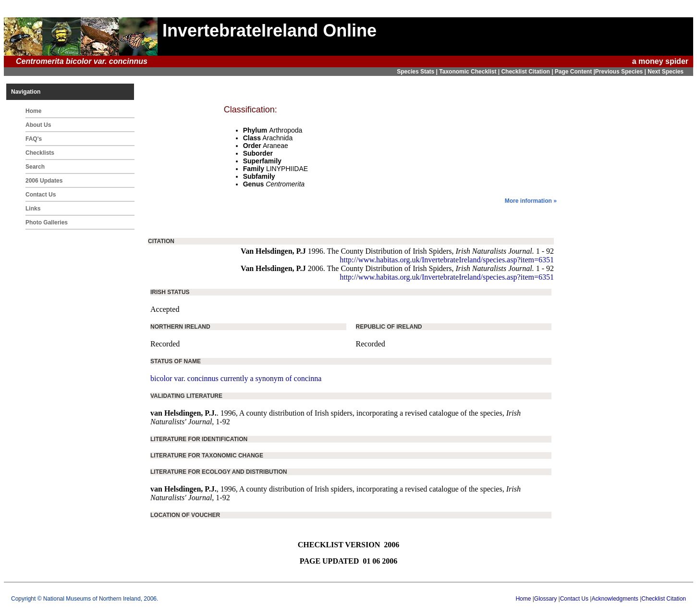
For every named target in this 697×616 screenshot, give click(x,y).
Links (33, 209)
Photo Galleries (47, 222)
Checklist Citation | (528, 72)
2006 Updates (44, 181)
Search (35, 167)
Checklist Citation (664, 599)
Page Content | (575, 72)
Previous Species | (621, 72)
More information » (531, 201)
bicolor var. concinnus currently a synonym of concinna (236, 378)
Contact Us (41, 195)
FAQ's (34, 139)
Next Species (666, 72)
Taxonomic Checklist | (470, 72)
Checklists (40, 153)
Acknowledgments (615, 599)
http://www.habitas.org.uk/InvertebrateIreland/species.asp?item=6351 (447, 260)
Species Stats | (418, 72)
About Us (38, 125)
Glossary (545, 599)
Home (33, 111)
